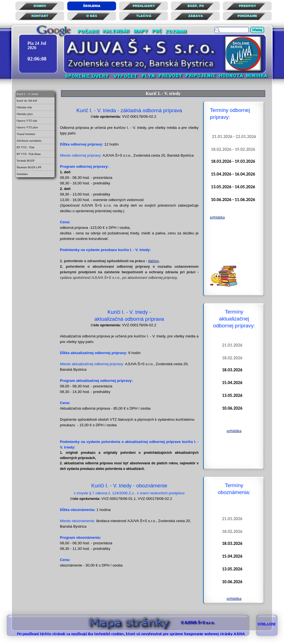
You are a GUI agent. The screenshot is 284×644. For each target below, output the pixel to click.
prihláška (217, 217)
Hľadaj (257, 30)
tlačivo (153, 261)
